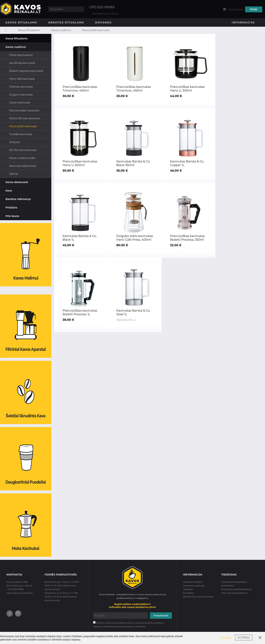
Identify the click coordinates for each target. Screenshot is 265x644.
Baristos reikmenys (18, 199)
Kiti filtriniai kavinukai (23, 150)
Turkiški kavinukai (21, 134)
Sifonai (14, 174)
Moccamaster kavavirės (24, 110)
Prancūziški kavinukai (96, 30)
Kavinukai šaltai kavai (23, 166)
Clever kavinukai (20, 103)
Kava (9, 191)
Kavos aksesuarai (17, 182)
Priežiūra (11, 208)
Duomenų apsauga (194, 586)
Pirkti (254, 9)
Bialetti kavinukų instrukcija (198, 597)
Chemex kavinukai (21, 87)
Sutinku (244, 637)
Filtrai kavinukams (21, 55)
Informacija (243, 22)
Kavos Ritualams (21, 22)
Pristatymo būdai (193, 582)
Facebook (10, 614)
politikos (141, 626)
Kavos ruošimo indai (22, 158)
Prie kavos (12, 216)
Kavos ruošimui (61, 30)
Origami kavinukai (21, 95)
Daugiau (226, 638)
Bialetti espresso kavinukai (26, 71)
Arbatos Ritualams (66, 22)
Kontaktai (188, 593)
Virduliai (14, 142)
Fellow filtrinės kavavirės (25, 118)
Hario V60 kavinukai (22, 79)
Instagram (18, 614)
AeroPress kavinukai (22, 63)
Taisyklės (188, 589)
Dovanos (103, 22)
